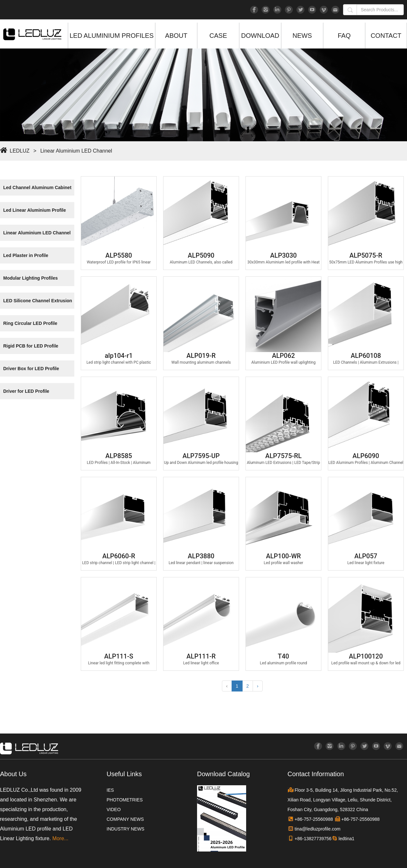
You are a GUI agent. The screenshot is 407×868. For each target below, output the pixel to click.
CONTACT (386, 36)
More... (60, 838)
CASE (218, 36)
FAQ (344, 36)
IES (110, 790)
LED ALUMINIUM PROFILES (111, 36)
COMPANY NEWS (125, 819)
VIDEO (114, 809)
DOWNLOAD (260, 36)
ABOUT (176, 36)
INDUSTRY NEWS (125, 829)
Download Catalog (223, 774)
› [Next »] (258, 686)
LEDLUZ (20, 151)
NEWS (302, 36)
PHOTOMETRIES (125, 800)
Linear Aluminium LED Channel (76, 151)
